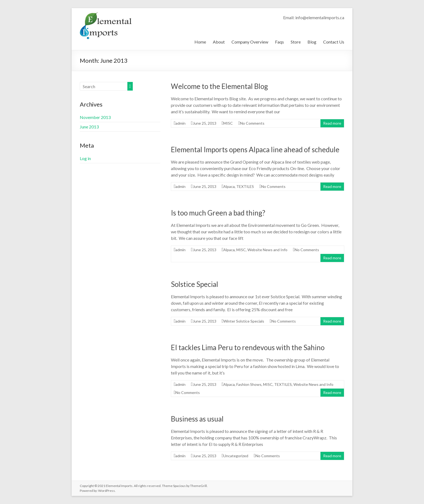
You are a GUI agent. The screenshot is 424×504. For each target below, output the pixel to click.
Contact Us (334, 42)
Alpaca (229, 186)
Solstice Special (195, 284)
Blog (312, 42)
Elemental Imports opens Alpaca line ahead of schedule (255, 150)
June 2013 (89, 127)
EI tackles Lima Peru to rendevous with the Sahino (248, 347)
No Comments (252, 123)
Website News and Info (267, 250)
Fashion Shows (249, 384)
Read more (332, 123)
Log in (85, 158)
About (219, 42)
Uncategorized (236, 456)
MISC (228, 123)
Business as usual (197, 419)
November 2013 (95, 117)
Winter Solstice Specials (244, 321)
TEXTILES (245, 186)
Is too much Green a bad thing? (218, 213)
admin (180, 123)
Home (200, 42)
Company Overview (250, 42)
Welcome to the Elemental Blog (219, 86)
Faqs (279, 42)
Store (296, 42)
